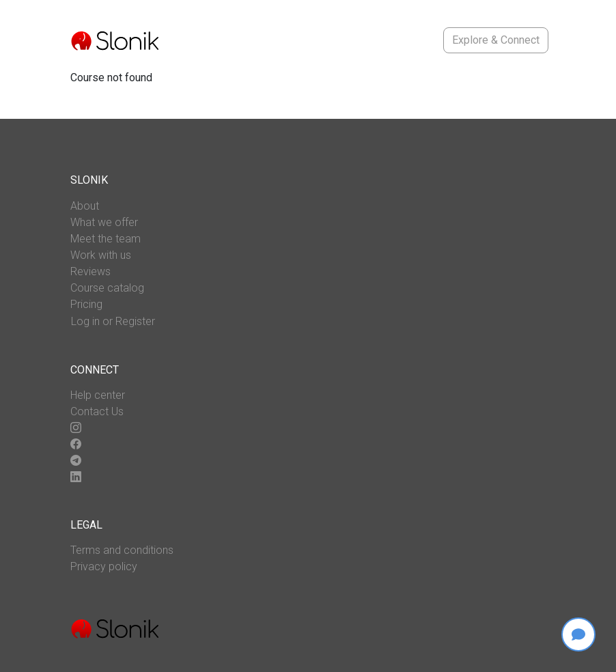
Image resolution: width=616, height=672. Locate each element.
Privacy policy (104, 566)
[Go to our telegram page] (76, 461)
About (85, 206)
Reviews (90, 271)
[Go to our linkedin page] (76, 477)
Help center (98, 395)
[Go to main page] (115, 40)
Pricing (86, 304)
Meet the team (106, 239)
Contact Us (97, 411)
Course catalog (107, 288)
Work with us (101, 255)
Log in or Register (113, 321)
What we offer (104, 222)
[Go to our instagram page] (76, 428)
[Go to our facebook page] (76, 445)
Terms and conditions (122, 550)
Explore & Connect (496, 40)
